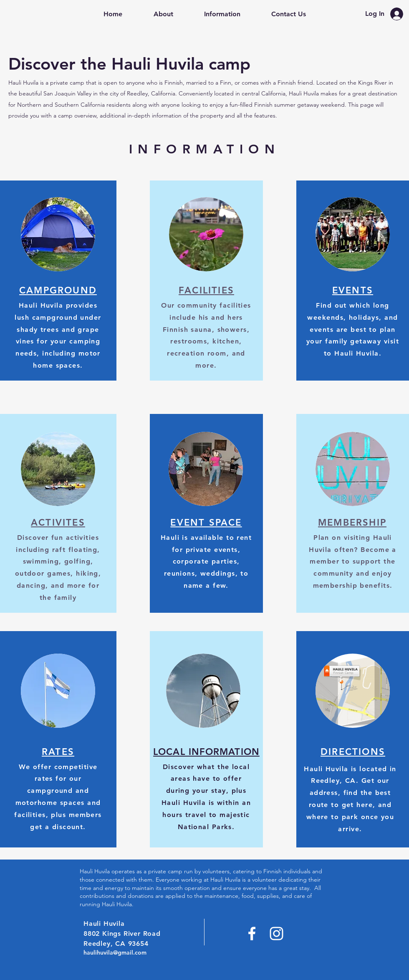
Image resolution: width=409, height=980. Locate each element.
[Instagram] (276, 934)
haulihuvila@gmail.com (115, 952)
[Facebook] (252, 934)
